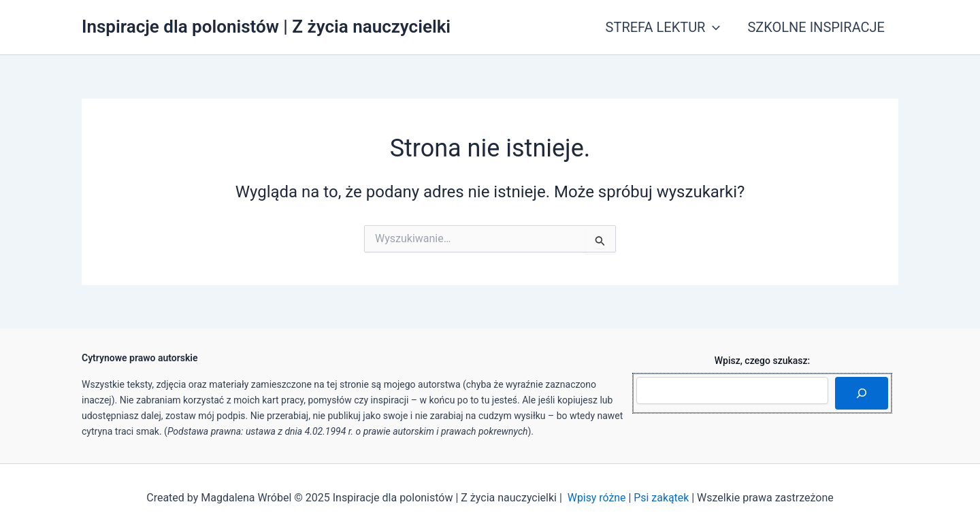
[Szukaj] (862, 393)
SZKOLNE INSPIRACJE (816, 27)
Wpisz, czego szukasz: (763, 361)
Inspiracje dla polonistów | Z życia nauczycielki (266, 27)
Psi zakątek (661, 498)
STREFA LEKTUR (663, 27)
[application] (713, 27)
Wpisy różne (596, 498)
